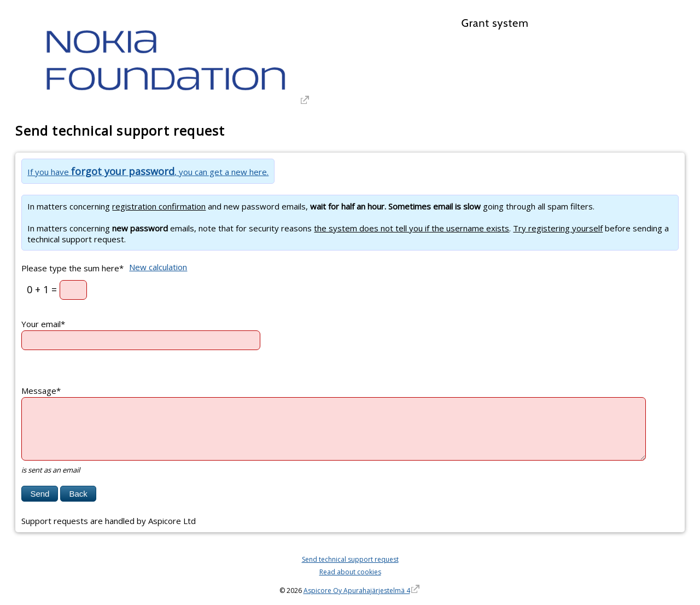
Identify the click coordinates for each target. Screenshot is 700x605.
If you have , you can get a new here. (148, 172)
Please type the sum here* (72, 268)
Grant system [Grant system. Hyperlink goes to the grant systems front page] (495, 23)
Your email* (43, 324)
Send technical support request (350, 559)
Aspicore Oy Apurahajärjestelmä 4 (357, 591)
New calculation (158, 267)
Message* (41, 391)
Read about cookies (350, 572)
